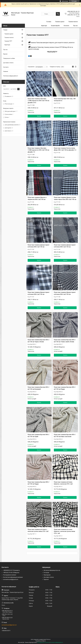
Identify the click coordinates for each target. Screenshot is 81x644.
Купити (39, 116)
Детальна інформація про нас (52, 570)
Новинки (6, 71)
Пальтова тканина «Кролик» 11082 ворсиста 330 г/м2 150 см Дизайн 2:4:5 (38, 101)
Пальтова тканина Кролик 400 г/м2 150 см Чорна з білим (39, 341)
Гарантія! (46, 579)
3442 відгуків (65, 1)
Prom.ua (48, 639)
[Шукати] (58, 14)
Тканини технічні (73, 22)
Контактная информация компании (13, 577)
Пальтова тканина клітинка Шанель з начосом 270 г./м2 (63, 483)
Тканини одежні (60, 22)
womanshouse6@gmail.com (11, 579)
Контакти (66, 26)
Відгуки (5, 54)
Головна (49, 22)
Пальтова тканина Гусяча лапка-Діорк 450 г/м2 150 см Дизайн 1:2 (65, 149)
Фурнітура (44, 26)
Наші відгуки (47, 575)
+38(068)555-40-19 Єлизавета (11, 570)
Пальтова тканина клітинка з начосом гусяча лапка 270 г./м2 (38, 530)
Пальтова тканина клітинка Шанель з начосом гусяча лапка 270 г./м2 (64, 531)
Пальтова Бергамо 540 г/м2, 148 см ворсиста (65, 100)
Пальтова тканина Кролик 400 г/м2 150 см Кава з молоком (65, 435)
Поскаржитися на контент (43, 642)
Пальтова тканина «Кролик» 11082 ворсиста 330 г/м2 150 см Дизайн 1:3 (38, 150)
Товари (5, 30)
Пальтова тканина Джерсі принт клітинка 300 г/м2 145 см (39, 246)
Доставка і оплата (8, 63)
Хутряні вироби (55, 26)
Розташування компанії (10, 575)
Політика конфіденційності (11, 76)
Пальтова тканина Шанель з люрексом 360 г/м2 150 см (37, 198)
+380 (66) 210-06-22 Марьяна (11, 573)
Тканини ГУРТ (8, 41)
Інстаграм (46, 573)
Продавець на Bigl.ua (41, 641)
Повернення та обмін (9, 58)
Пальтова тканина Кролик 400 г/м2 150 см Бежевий (39, 388)
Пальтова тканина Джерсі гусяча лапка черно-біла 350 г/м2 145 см (65, 198)
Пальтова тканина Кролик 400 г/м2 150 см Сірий (39, 435)
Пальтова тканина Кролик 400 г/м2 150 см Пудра (65, 388)
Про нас (75, 26)
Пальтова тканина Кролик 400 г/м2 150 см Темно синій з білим (65, 341)
